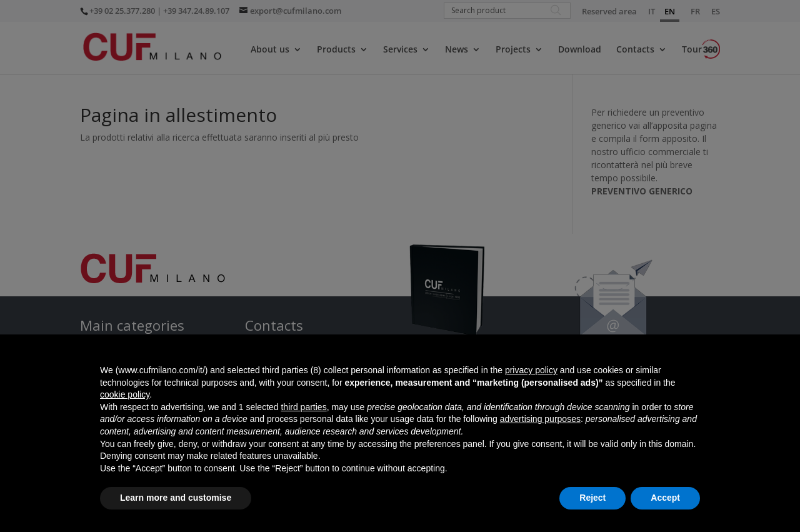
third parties (303, 407)
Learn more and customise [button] (176, 498)
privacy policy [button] (531, 370)
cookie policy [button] (125, 394)
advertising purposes (540, 419)
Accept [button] (665, 498)
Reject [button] (592, 498)
